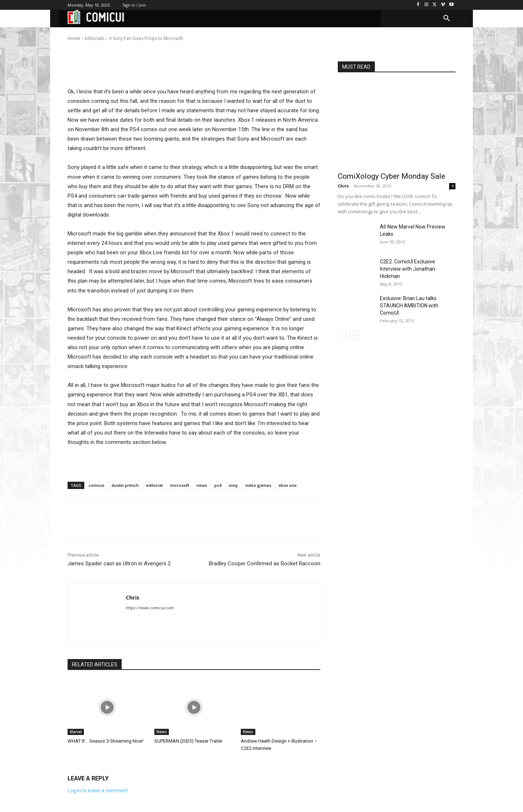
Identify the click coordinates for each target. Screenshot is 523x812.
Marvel (76, 732)
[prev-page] (342, 336)
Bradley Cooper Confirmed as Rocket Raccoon (265, 563)
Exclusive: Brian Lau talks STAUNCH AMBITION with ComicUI (409, 306)
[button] (447, 19)
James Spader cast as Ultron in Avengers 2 (119, 563)
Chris (90, 33)
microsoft (180, 485)
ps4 (218, 485)
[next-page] (354, 336)
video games (258, 485)
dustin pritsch (125, 485)
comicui (96, 485)
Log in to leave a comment (98, 791)
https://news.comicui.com (150, 608)
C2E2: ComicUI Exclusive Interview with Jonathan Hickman (408, 269)
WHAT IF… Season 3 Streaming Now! (106, 741)
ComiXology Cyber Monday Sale (392, 176)
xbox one (288, 485)
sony (233, 485)
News (162, 732)
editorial (154, 485)
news (202, 485)
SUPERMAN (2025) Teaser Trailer (188, 741)
